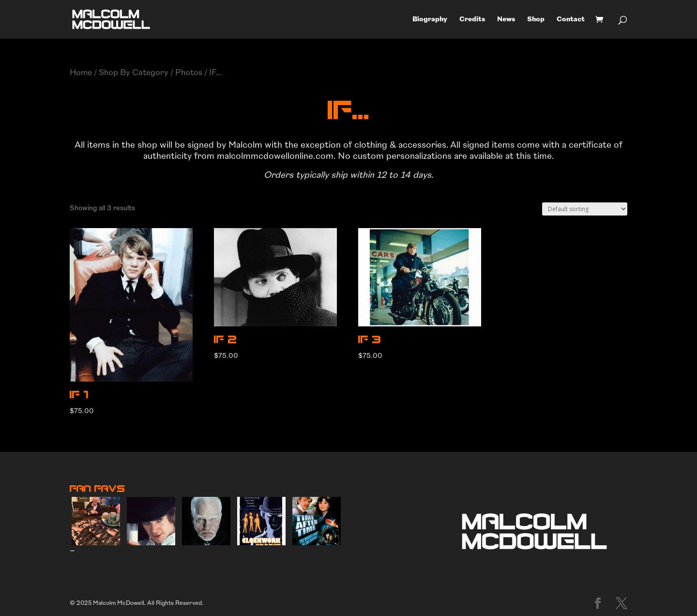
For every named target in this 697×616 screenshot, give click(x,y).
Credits (472, 20)
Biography (430, 20)
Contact (571, 20)
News (506, 20)
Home (81, 72)
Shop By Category (134, 72)
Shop (536, 20)
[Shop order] (585, 209)
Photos (189, 72)
